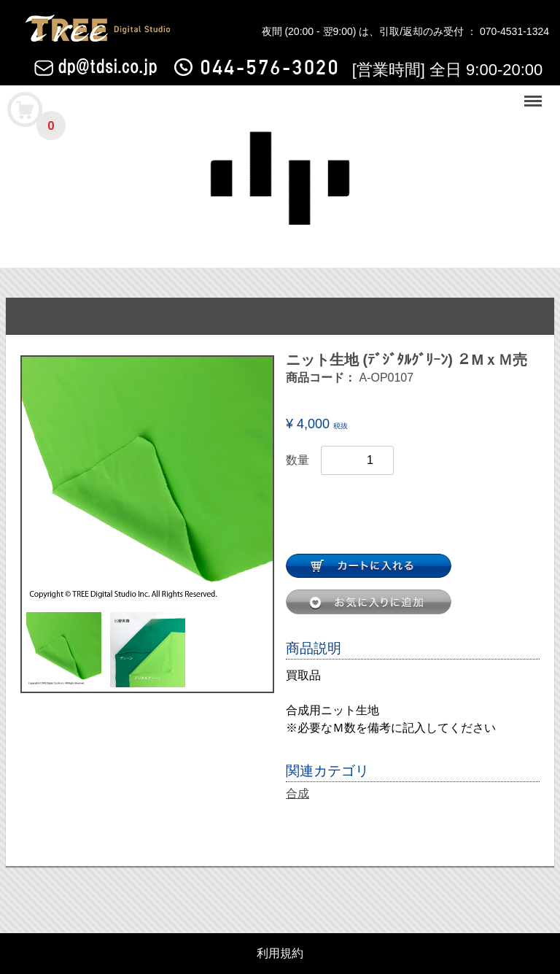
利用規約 (280, 954)
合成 (297, 793)
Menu (534, 94)
